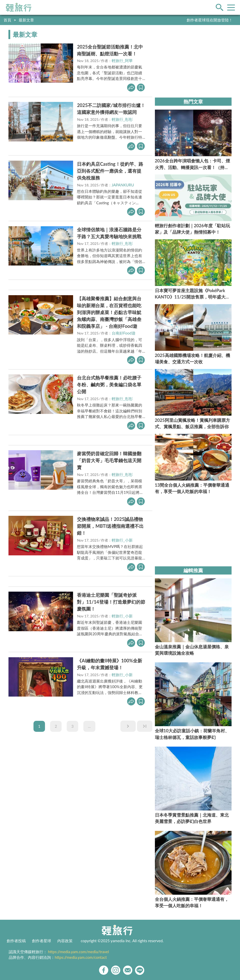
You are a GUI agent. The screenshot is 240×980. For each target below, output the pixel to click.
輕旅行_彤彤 (122, 119)
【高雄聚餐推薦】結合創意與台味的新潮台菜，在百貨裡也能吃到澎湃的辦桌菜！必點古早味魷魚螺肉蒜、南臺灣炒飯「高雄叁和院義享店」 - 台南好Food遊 (109, 312)
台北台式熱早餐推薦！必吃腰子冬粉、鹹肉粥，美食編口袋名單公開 (109, 385)
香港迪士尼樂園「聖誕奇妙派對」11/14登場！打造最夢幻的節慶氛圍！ (111, 602)
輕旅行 (19, 7)
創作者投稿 (16, 941)
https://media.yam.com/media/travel (78, 952)
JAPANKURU (123, 185)
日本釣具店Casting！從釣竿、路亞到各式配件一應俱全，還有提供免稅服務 (110, 171)
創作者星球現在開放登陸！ (210, 20)
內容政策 (65, 941)
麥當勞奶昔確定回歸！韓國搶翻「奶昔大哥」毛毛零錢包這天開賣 (109, 460)
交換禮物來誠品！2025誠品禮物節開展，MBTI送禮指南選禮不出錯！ (110, 526)
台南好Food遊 (124, 333)
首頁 (7, 20)
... (89, 726)
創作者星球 (42, 941)
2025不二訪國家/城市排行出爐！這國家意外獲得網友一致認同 (111, 109)
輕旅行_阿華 (122, 61)
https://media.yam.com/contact (81, 957)
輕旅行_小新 (122, 540)
